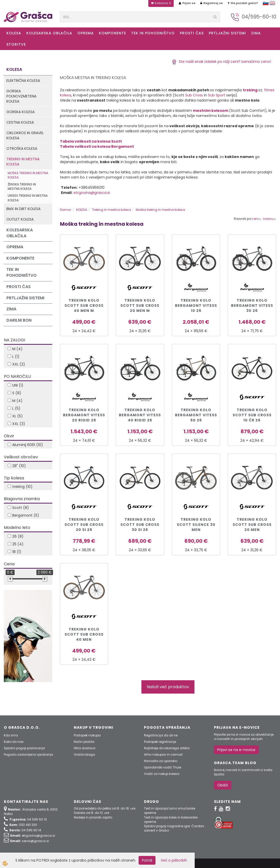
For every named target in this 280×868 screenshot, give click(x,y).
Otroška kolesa (22, 149)
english (272, 3)
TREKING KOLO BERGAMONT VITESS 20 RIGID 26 (84, 415)
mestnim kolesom (211, 111)
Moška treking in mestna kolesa (28, 175)
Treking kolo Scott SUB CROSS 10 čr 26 (252, 415)
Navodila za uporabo (161, 761)
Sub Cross (194, 95)
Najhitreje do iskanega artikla (167, 748)
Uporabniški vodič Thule (163, 767)
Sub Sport (217, 95)
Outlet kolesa (20, 219)
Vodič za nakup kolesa (162, 774)
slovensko (266, 3)
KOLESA (14, 33)
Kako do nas (14, 742)
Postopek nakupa (87, 735)
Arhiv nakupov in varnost (163, 754)
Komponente (112, 33)
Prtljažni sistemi (227, 33)
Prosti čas (192, 33)
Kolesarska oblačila (49, 33)
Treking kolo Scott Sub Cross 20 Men (252, 525)
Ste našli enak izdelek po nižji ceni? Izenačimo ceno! (221, 62)
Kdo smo (11, 735)
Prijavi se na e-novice (236, 750)
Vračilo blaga (84, 754)
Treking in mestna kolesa (23, 162)
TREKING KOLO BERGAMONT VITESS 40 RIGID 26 (140, 415)
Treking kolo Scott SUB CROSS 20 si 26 (84, 525)
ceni (257, 219)
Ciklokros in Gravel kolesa (25, 135)
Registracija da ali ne (161, 735)
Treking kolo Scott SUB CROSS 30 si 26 (140, 525)
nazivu (269, 219)
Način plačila (84, 742)
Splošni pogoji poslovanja (24, 748)
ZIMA (256, 33)
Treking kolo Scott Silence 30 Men (196, 525)
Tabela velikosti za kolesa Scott (91, 141)
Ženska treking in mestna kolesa (22, 186)
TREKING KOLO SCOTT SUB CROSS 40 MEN (84, 634)
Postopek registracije (160, 742)
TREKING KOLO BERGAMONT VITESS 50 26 (196, 415)
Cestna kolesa (20, 122)
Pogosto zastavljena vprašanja (28, 754)
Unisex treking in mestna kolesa (28, 198)
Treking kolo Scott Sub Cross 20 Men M (140, 305)
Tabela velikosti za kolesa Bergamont (97, 146)
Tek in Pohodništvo (153, 33)
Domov (66, 210)
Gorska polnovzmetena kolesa (21, 96)
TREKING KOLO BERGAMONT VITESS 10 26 (196, 305)
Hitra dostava (85, 748)
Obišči (223, 785)
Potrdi (147, 860)
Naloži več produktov (168, 687)
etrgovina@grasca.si (92, 193)
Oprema (86, 33)
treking (250, 90)
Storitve (16, 44)
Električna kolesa (23, 81)
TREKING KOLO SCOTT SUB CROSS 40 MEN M (84, 305)
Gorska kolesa (20, 112)
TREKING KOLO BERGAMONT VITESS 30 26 (252, 305)
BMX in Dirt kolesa (23, 209)
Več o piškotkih (174, 860)
